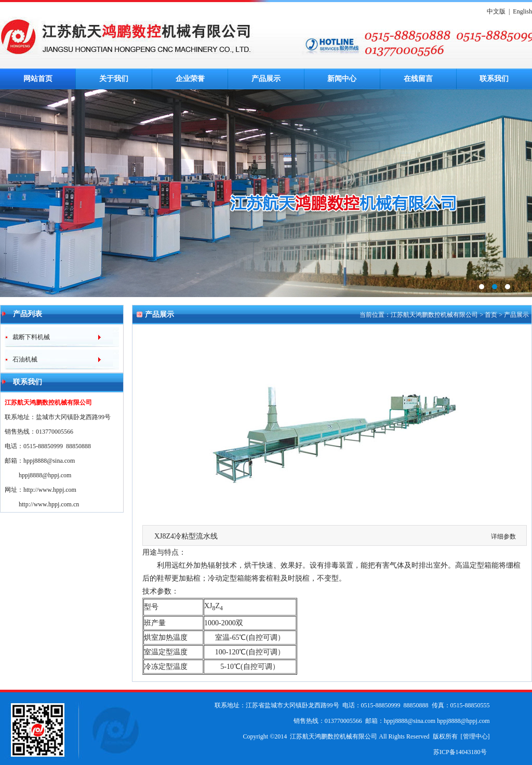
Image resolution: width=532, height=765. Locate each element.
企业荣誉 (190, 79)
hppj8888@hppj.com (45, 475)
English (522, 11)
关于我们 (114, 79)
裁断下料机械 (27, 337)
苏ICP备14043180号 (460, 752)
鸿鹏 (266, 193)
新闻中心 (342, 79)
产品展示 (266, 79)
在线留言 (418, 79)
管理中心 (475, 736)
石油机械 (21, 359)
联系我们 (494, 79)
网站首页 (38, 79)
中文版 (496, 11)
